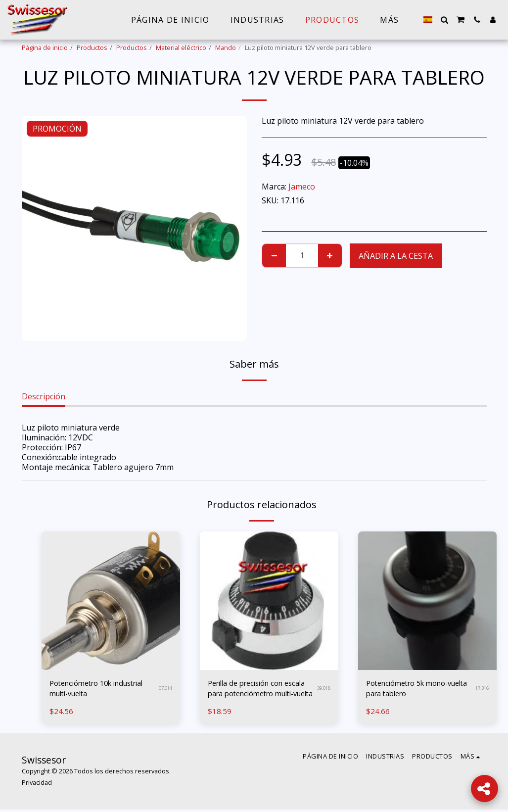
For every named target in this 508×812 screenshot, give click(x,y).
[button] (444, 20)
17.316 (482, 690)
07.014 (165, 690)
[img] (111, 601)
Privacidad (37, 785)
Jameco (302, 187)
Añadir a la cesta (396, 256)
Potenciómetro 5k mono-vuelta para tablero (413, 690)
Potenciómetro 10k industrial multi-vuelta (103, 690)
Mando (226, 48)
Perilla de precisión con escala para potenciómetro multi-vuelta (257, 690)
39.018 (323, 690)
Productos (92, 48)
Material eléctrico (181, 48)
